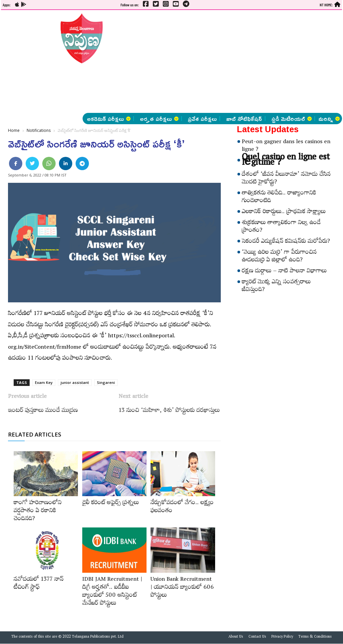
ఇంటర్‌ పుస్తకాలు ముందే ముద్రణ (43, 411)
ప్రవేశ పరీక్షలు (202, 119)
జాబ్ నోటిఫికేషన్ (244, 119)
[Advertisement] (178, 62)
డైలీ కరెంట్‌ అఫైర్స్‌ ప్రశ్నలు (111, 503)
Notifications (39, 130)
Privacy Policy (282, 637)
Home (14, 130)
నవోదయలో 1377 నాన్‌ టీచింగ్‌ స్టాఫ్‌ (39, 584)
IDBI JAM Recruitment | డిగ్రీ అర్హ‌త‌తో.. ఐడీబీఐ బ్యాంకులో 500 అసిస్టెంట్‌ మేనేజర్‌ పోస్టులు (112, 592)
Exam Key (44, 382)
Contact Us (257, 637)
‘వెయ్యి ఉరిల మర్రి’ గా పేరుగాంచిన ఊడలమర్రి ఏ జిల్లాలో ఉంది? (279, 257)
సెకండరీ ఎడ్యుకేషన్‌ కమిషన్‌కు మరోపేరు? (286, 242)
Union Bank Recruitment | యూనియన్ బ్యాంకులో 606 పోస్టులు (182, 588)
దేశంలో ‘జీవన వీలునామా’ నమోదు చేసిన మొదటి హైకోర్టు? (286, 179)
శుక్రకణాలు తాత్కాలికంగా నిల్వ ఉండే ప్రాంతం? (281, 227)
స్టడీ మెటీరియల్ (292, 119)
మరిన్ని (329, 119)
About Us (236, 637)
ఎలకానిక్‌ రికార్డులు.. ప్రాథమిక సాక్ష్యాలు (284, 212)
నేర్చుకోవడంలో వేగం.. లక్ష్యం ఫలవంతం (182, 507)
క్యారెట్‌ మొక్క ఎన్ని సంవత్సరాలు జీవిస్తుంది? (276, 287)
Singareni (106, 382)
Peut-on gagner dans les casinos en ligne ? (286, 146)
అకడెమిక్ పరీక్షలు (109, 119)
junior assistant (75, 382)
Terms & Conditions (315, 637)
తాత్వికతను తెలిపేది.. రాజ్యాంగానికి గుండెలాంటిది (279, 198)
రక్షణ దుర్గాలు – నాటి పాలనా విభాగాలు (284, 272)
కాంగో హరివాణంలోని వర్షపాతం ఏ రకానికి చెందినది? (38, 511)
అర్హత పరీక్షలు (159, 119)
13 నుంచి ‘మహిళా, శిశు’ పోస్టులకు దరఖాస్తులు (169, 411)
